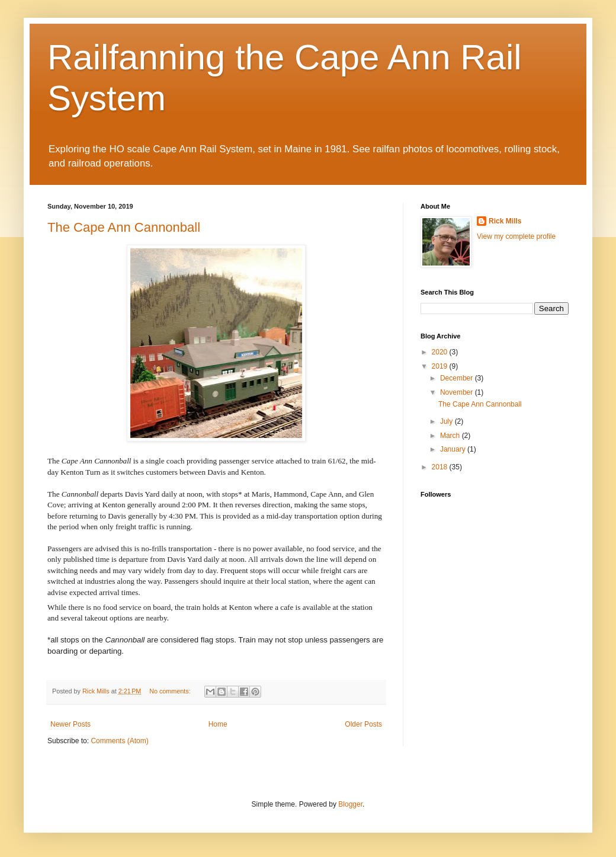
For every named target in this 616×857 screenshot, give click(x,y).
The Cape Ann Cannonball (124, 227)
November (458, 392)
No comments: (171, 691)
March (451, 436)
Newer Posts (70, 724)
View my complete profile (516, 236)
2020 (441, 352)
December (458, 378)
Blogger (350, 804)
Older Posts (363, 724)
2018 (441, 467)
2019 (441, 366)
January (454, 449)
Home (218, 724)
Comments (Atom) (119, 741)
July (447, 421)
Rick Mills (505, 221)
